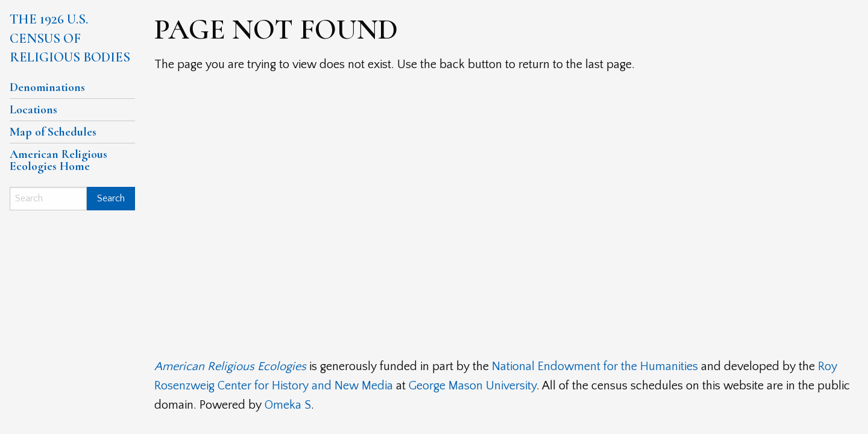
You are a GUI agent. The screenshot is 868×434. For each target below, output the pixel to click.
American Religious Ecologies (230, 366)
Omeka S (288, 405)
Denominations (47, 87)
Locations (33, 110)
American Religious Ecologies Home (58, 160)
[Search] (48, 199)
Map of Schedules (53, 132)
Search (111, 198)
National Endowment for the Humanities (595, 366)
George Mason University (473, 386)
